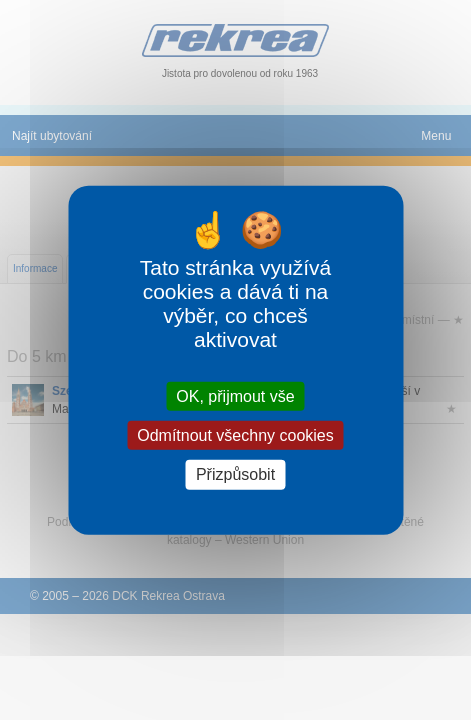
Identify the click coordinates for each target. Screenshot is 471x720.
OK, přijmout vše (235, 396)
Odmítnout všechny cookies (235, 435)
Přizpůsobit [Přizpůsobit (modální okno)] (235, 474)
